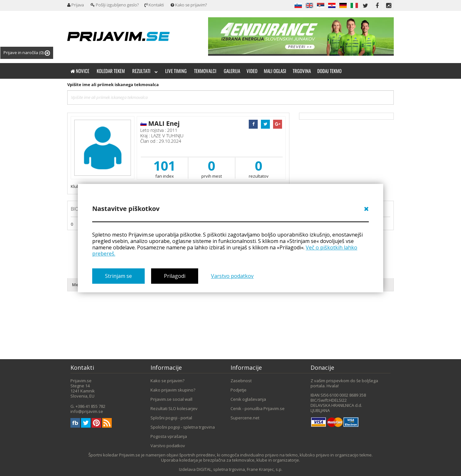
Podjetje (239, 390)
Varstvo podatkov (232, 276)
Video (252, 71)
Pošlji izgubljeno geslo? (115, 5)
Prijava (76, 5)
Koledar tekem (111, 71)
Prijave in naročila (27, 53)
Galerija (232, 71)
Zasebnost (241, 381)
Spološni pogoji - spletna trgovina (183, 427)
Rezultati (145, 71)
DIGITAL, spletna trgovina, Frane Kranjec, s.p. (239, 469)
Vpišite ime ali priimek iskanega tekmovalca (113, 85)
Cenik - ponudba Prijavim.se (258, 408)
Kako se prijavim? (189, 5)
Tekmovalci (205, 71)
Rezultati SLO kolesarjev (174, 408)
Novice (80, 71)
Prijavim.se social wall (171, 399)
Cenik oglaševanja (248, 399)
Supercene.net (245, 418)
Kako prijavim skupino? (173, 390)
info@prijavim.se (87, 411)
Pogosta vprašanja (169, 436)
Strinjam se (118, 276)
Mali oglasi (275, 71)
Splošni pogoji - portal (171, 418)
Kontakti (154, 5)
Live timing (176, 71)
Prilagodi (175, 276)
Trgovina (302, 71)
